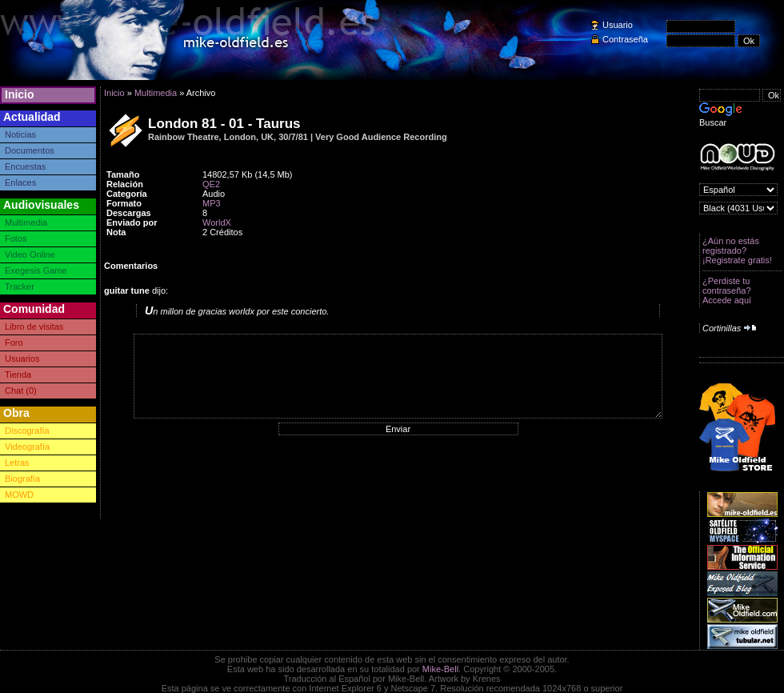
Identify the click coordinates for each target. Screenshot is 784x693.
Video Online (30, 254)
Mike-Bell (440, 669)
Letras (17, 463)
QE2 (211, 184)
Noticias (20, 134)
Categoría (127, 194)
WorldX (217, 222)
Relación (125, 184)
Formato (124, 203)
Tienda (18, 375)
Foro (14, 342)
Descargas (129, 213)
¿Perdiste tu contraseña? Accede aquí (727, 290)
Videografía (27, 447)
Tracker (20, 286)
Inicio (20, 94)
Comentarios (131, 266)
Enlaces (20, 182)
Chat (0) (21, 391)
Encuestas (25, 166)
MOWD (19, 495)
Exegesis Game (36, 270)
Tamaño (123, 174)
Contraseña (625, 39)
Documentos (30, 150)
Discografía (27, 431)
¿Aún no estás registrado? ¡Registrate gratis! (737, 250)
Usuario (618, 25)
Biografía (22, 479)
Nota (116, 232)
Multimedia (26, 222)
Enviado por (132, 222)
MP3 (212, 203)
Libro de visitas (34, 326)
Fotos (16, 238)
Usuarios (22, 359)
